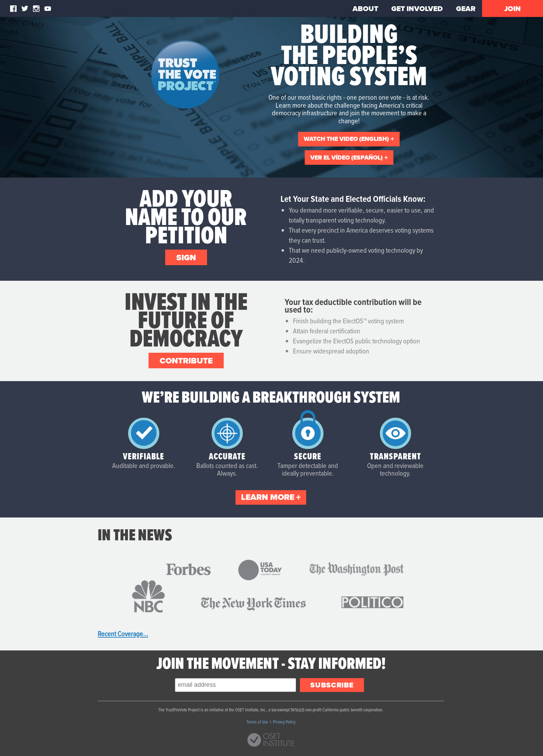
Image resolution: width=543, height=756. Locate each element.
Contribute (186, 361)
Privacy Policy (284, 722)
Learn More (268, 497)
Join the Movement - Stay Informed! (271, 663)
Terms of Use (258, 722)
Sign (186, 258)
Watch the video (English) (346, 139)
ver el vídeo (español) (346, 157)
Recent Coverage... (123, 634)
